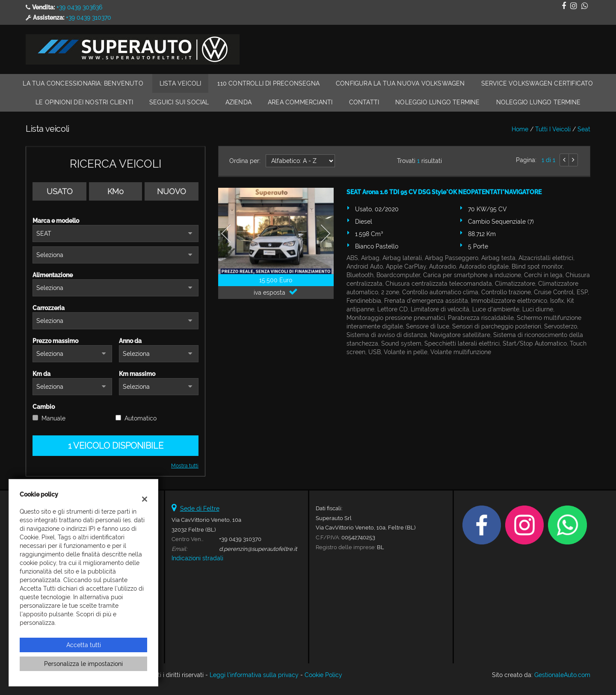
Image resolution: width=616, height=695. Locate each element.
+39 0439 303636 (79, 7)
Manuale (53, 418)
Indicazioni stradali (197, 558)
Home (520, 129)
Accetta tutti (84, 645)
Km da (41, 374)
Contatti (364, 102)
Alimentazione (53, 275)
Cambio (44, 407)
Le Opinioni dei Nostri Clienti (84, 102)
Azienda (238, 102)
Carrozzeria (49, 308)
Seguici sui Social (179, 102)
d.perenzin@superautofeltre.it (258, 549)
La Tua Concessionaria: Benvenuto (83, 83)
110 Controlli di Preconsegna (268, 83)
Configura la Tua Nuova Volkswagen (400, 83)
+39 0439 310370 (89, 18)
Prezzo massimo (55, 341)
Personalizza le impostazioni (83, 664)
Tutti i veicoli (553, 129)
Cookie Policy (323, 675)
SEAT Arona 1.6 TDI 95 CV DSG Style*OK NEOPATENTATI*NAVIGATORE (444, 192)
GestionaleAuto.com (562, 675)
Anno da (130, 341)
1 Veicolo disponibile (116, 446)
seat (584, 129)
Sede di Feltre (200, 509)
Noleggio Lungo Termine (437, 102)
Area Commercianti (300, 102)
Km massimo (137, 374)
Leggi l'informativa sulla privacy (254, 675)
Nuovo (172, 191)
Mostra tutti (185, 466)
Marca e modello (56, 221)
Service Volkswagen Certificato (537, 83)
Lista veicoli (181, 83)
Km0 (115, 191)
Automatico (141, 418)
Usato (60, 191)
